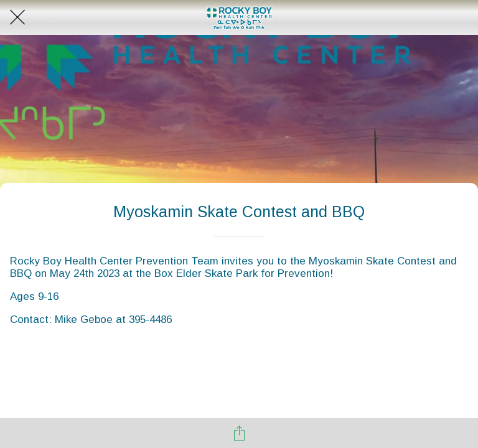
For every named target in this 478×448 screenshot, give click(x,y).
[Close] (17, 17)
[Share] (239, 433)
